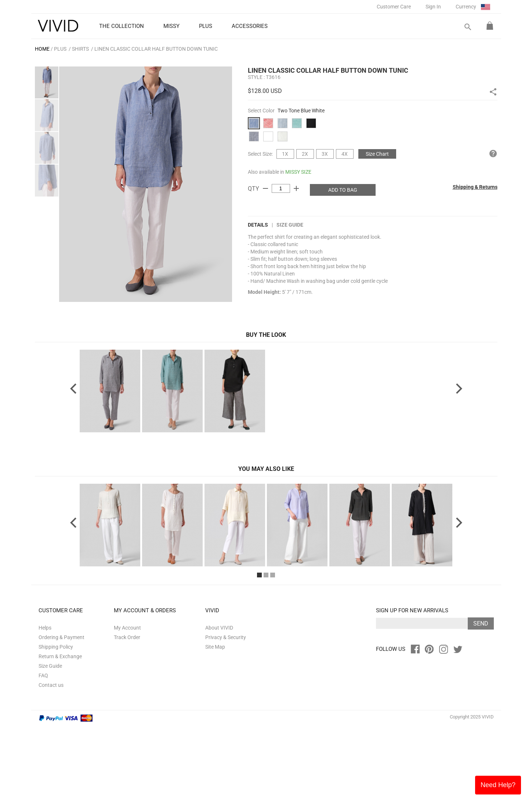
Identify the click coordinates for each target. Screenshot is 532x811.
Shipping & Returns (475, 187)
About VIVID (219, 713)
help (493, 154)
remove (265, 188)
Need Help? (498, 785)
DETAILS (258, 225)
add (296, 188)
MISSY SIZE (298, 172)
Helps (45, 713)
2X (305, 154)
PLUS (60, 49)
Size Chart (377, 154)
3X (325, 154)
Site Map (215, 732)
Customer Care (394, 7)
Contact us (51, 770)
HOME (42, 49)
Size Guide (290, 225)
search (467, 27)
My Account (127, 713)
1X (285, 154)
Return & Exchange (60, 741)
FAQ (43, 760)
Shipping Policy (56, 732)
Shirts (80, 49)
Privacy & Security (226, 722)
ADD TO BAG (343, 190)
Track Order (127, 722)
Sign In (433, 7)
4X (345, 154)
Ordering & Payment (61, 722)
